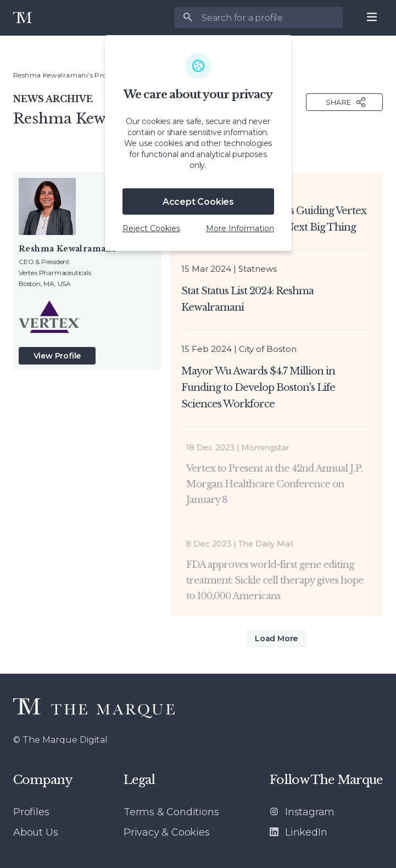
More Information (240, 228)
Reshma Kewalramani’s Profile (65, 75)
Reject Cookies (151, 228)
